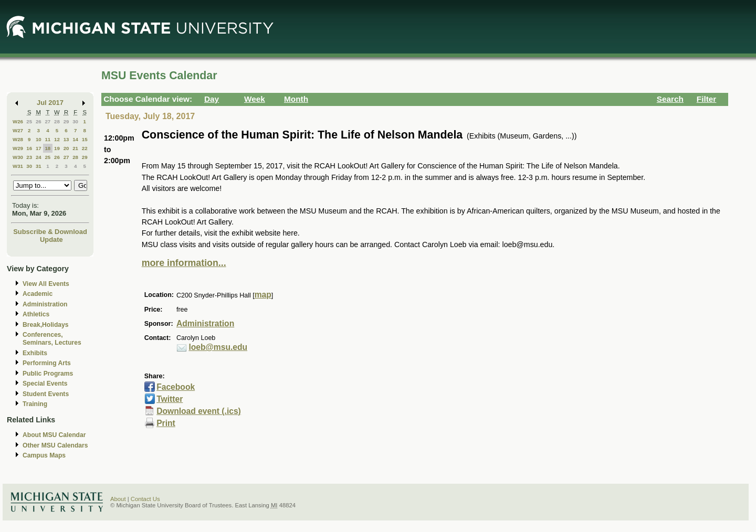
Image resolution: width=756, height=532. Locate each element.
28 (57, 121)
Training (35, 404)
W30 (18, 157)
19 (57, 148)
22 (85, 148)
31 (39, 166)
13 (66, 139)
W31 (18, 166)
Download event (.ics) (199, 411)
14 (75, 139)
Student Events (46, 394)
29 (66, 121)
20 (66, 148)
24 (39, 157)
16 (29, 148)
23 (29, 157)
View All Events (46, 284)
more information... (184, 263)
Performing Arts (47, 363)
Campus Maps (44, 455)
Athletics (36, 314)
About (118, 499)
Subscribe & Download (50, 232)
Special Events (45, 384)
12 (57, 139)
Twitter (170, 399)
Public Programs (48, 374)
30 (75, 121)
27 (48, 121)
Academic (38, 294)
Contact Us (145, 499)
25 (29, 121)
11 (48, 139)
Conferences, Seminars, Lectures (52, 339)
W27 (18, 130)
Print (166, 423)
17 (39, 148)
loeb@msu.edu (218, 347)
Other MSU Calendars (55, 445)
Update (51, 240)
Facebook (176, 387)
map (263, 295)
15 (85, 139)
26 (39, 121)
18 (48, 148)
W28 (18, 139)
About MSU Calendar (54, 435)
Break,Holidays (46, 325)
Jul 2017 (50, 103)
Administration (45, 304)
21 (75, 148)
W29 (18, 148)
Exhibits (35, 353)
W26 (18, 121)
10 (39, 139)
